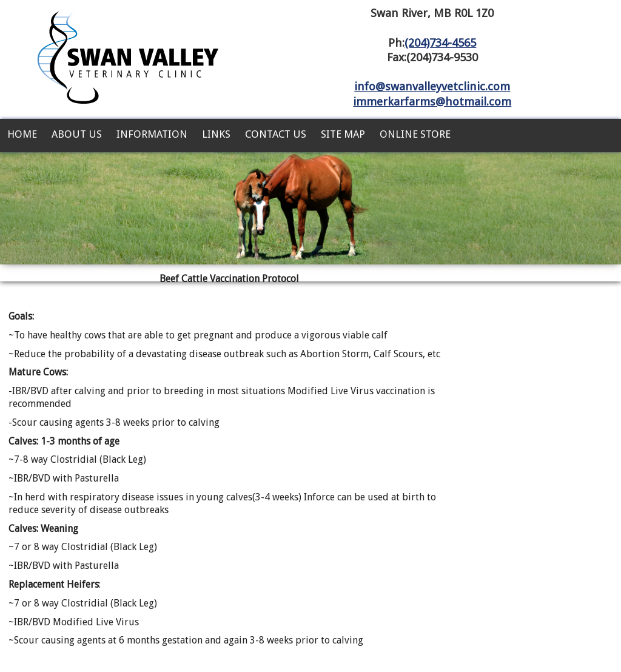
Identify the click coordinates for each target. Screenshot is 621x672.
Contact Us (276, 134)
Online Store (415, 134)
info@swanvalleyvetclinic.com (432, 86)
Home (22, 134)
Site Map (343, 134)
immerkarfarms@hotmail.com (432, 102)
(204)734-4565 (440, 43)
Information (152, 134)
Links (216, 134)
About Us (77, 134)
